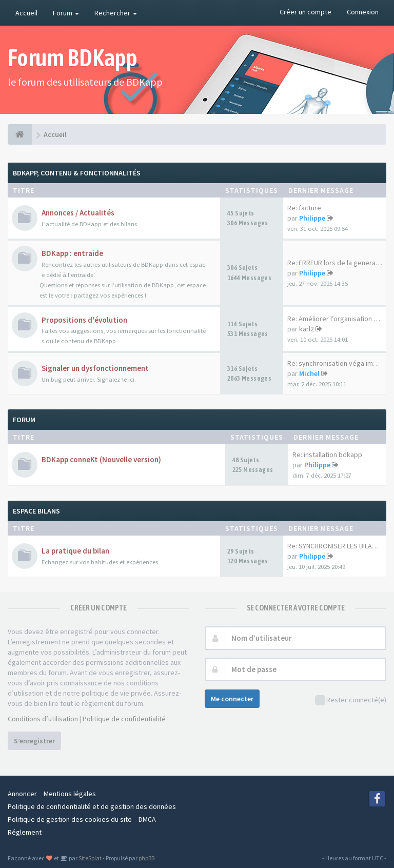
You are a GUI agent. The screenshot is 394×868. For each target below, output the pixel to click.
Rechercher (116, 13)
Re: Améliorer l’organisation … (334, 319)
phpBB (146, 858)
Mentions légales (70, 794)
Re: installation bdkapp (327, 455)
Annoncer (22, 794)
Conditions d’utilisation (43, 719)
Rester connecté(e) (351, 701)
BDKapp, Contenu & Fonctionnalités (77, 173)
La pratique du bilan (75, 551)
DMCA (147, 819)
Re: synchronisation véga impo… (338, 363)
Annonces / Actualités (78, 213)
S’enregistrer (34, 741)
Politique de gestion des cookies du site (70, 819)
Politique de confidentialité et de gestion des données (92, 806)
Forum (66, 13)
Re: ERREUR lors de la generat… (336, 263)
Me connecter (232, 699)
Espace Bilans (36, 511)
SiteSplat (90, 858)
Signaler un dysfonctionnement (95, 368)
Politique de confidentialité (124, 719)
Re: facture (304, 208)
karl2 (307, 329)
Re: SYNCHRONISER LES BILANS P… (339, 546)
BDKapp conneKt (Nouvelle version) (101, 459)
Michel (309, 373)
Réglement (25, 832)
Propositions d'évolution (84, 320)
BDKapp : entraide (72, 253)
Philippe (312, 218)
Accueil (26, 13)
